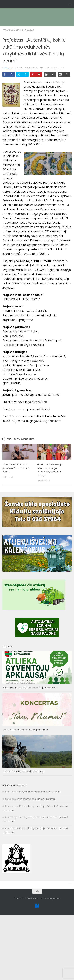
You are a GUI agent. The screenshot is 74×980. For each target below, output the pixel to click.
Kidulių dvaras (25, 30)
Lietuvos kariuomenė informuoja (24, 771)
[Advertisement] (37, 12)
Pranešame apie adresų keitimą (36, 799)
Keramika (8, 30)
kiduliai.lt (7, 68)
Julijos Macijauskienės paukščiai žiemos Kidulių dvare (16, 468)
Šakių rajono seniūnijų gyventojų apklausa (30, 687)
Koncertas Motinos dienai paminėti (25, 730)
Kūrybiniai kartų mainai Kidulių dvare (40, 792)
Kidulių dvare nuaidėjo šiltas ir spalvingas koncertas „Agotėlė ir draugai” (50, 470)
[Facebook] (37, 906)
